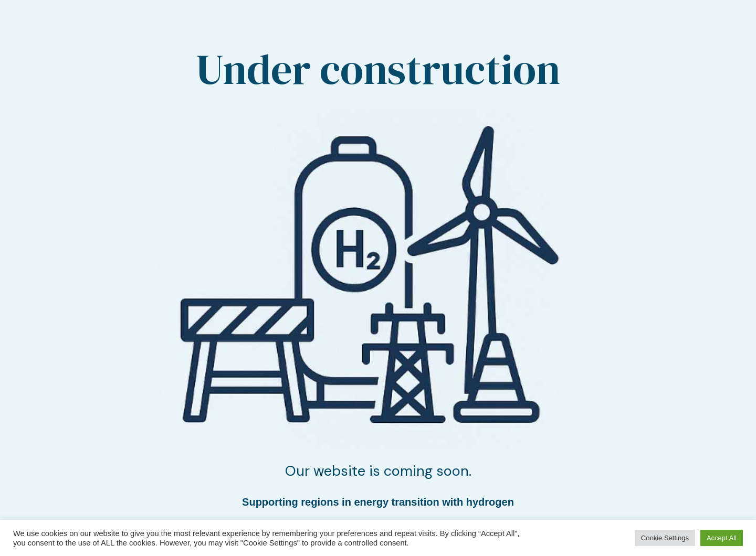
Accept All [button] (722, 538)
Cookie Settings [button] (665, 538)
